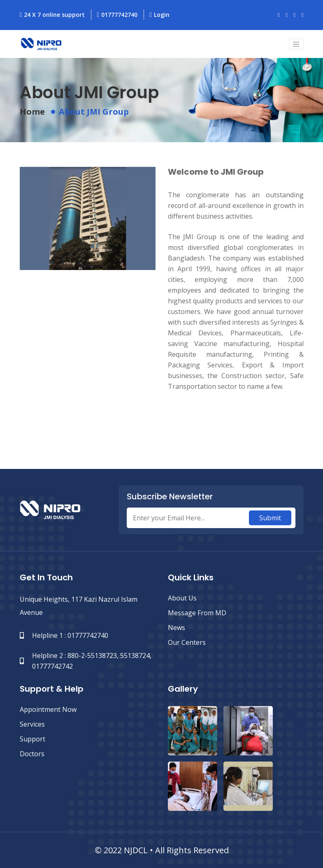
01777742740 (117, 15)
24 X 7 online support (52, 15)
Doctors (32, 754)
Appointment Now (48, 709)
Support (33, 739)
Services (32, 724)
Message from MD (197, 613)
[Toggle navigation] (296, 44)
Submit (270, 518)
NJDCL (136, 850)
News (177, 628)
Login (159, 15)
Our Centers (187, 642)
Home (32, 112)
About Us (182, 598)
